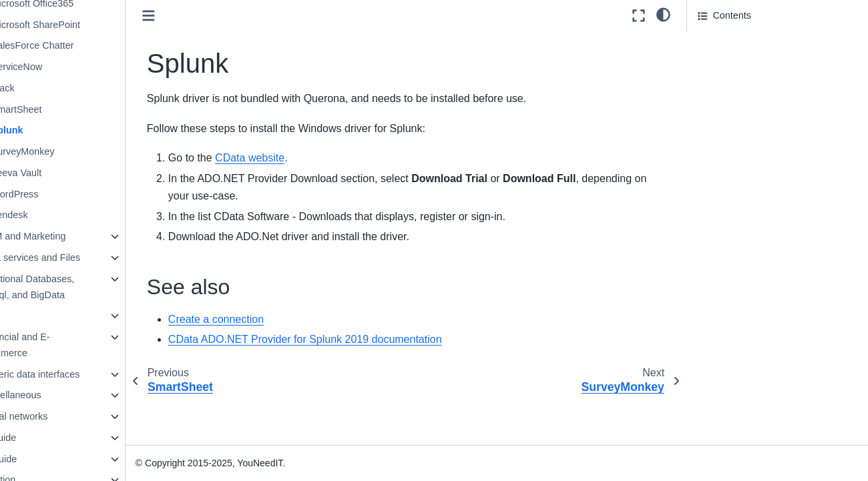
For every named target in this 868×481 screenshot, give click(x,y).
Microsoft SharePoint (83, 25)
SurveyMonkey (70, 151)
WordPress (62, 194)
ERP (38, 316)
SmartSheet (64, 109)
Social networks (62, 416)
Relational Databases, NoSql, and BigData (75, 287)
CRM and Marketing (71, 236)
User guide (41, 438)
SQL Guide (41, 459)
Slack (50, 88)
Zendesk (57, 215)
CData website (298, 158)
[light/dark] (663, 14)
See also (716, 41)
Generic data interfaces (78, 374)
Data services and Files (78, 258)
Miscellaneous (58, 395)
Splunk (55, 130)
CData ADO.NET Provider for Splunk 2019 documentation (353, 339)
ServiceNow (64, 67)
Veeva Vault (64, 173)
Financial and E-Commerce (63, 345)
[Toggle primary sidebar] (197, 16)
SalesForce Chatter (80, 45)
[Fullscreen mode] (639, 16)
